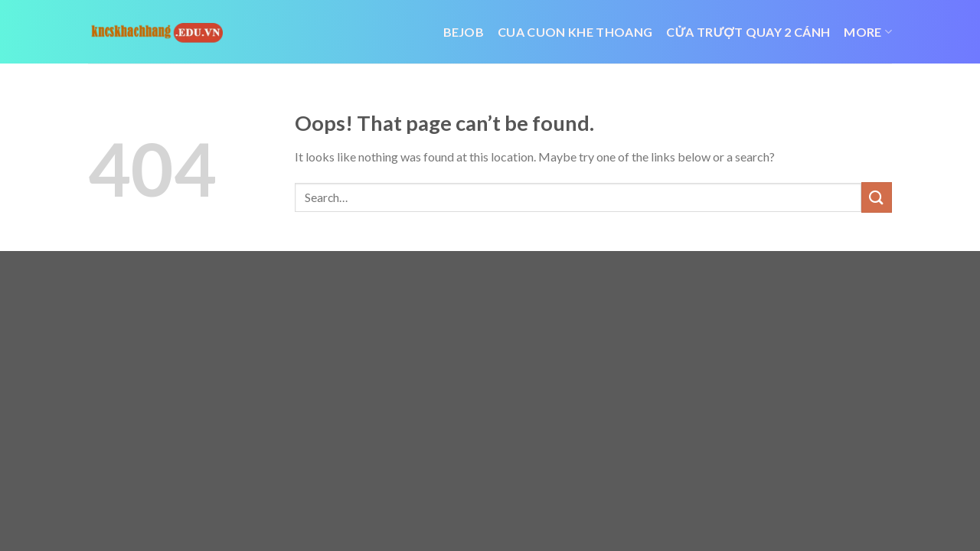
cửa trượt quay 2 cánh (748, 32)
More (868, 32)
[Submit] (877, 197)
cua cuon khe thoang (575, 32)
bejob (464, 32)
